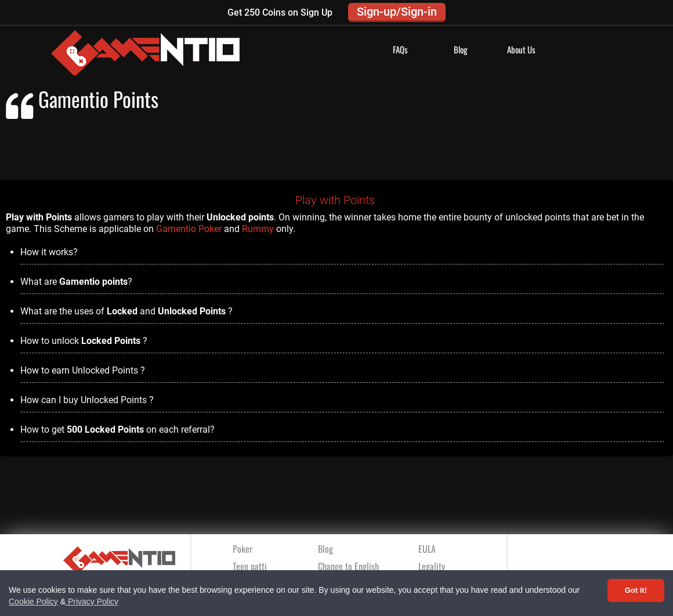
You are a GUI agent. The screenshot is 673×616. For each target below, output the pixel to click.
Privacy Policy (92, 601)
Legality (432, 566)
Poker (243, 549)
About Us (521, 49)
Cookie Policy (33, 601)
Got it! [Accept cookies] (636, 590)
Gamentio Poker (189, 229)
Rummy (258, 229)
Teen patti (250, 566)
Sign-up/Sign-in (397, 12)
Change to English (348, 566)
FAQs (400, 49)
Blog (461, 49)
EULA (427, 549)
